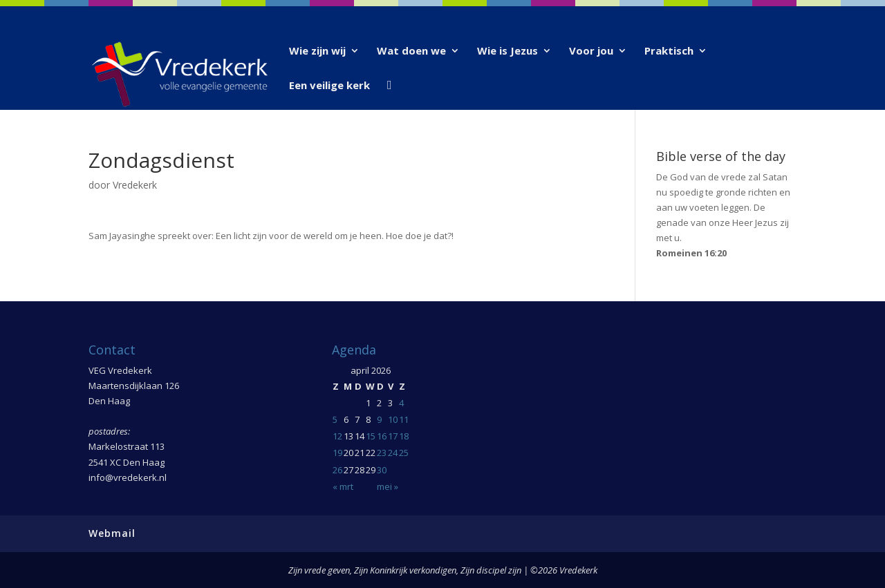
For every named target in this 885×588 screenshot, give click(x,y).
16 (382, 436)
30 (382, 470)
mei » (388, 486)
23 (382, 453)
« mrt (343, 486)
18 (404, 436)
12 (337, 436)
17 (393, 436)
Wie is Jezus (507, 51)
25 (404, 453)
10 (393, 419)
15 (371, 436)
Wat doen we (411, 51)
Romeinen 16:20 (691, 253)
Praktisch (669, 51)
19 (337, 453)
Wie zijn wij (317, 51)
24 (393, 453)
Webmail (112, 533)
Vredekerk (135, 185)
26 (337, 470)
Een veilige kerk (329, 86)
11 (404, 419)
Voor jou (591, 51)
